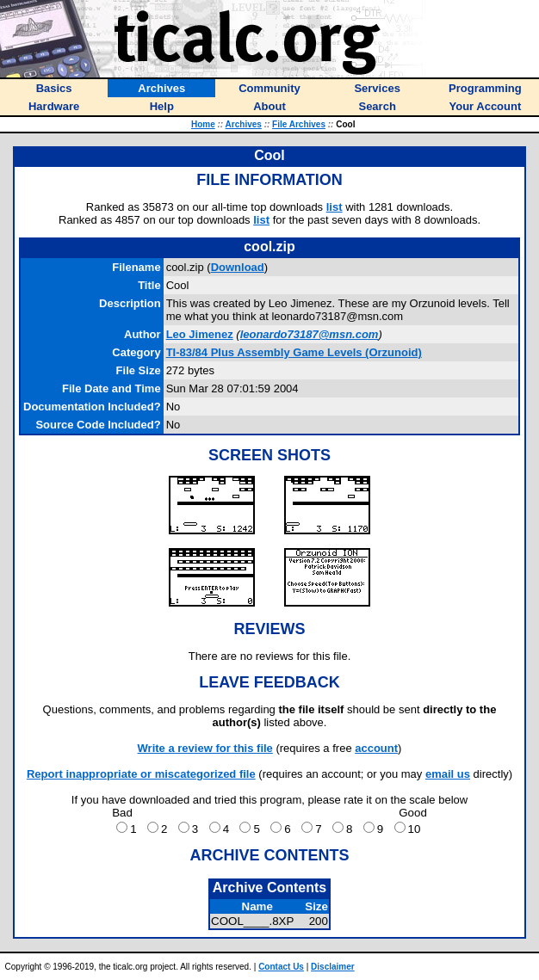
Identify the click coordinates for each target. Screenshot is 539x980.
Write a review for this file (205, 748)
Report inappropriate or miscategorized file (141, 774)
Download (238, 267)
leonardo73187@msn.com (310, 334)
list (335, 207)
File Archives (299, 124)
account (376, 748)
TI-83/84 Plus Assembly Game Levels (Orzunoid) (294, 352)
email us (448, 774)
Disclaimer (333, 967)
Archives (244, 124)
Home (203, 124)
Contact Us (281, 967)
